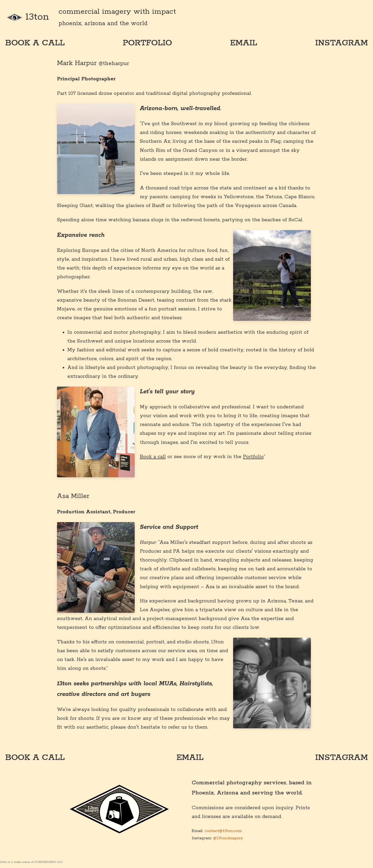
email (244, 43)
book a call (35, 43)
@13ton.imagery (228, 838)
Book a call (153, 457)
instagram (342, 43)
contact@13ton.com (223, 831)
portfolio (147, 43)
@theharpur (114, 63)
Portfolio (253, 457)
